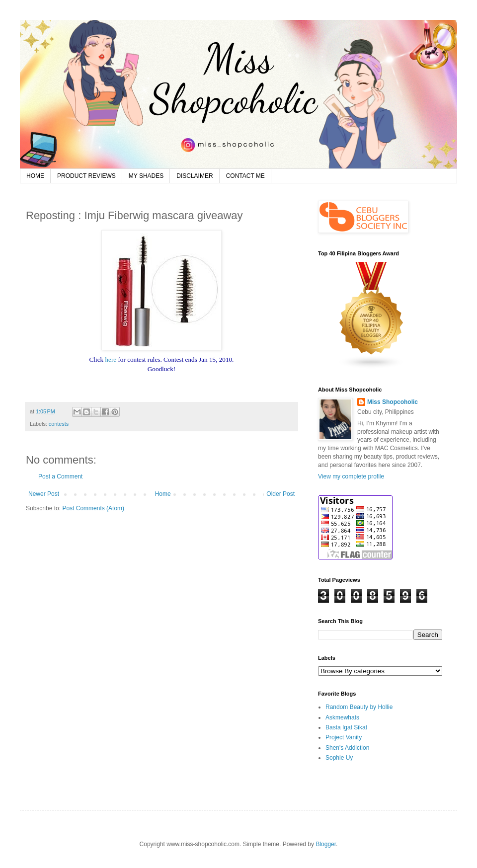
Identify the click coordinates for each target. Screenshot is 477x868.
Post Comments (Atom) (93, 508)
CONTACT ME (245, 176)
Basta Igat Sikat (346, 727)
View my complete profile (351, 476)
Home (163, 494)
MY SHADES (146, 176)
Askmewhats (342, 717)
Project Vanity (344, 737)
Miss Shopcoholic (393, 402)
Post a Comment (60, 476)
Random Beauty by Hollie (359, 707)
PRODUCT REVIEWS (86, 176)
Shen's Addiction (347, 748)
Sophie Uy (339, 758)
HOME (35, 176)
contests (59, 424)
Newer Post (44, 494)
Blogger (326, 844)
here (111, 359)
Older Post (280, 494)
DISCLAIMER (195, 176)
